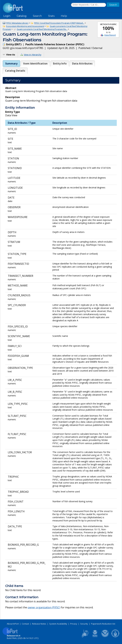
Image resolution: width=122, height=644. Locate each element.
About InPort (13, 624)
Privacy (74, 624)
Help (64, 16)
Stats (51, 16)
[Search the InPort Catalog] (88, 5)
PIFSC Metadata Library (17, 23)
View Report (110, 35)
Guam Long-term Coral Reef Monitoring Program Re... (42, 29)
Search (37, 16)
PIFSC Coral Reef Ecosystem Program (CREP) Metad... (59, 23)
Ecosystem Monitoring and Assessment (25, 26)
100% (108, 28)
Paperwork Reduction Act (103, 624)
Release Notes (39, 624)
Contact (25, 624)
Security (84, 624)
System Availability (58, 624)
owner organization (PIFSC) (44, 607)
